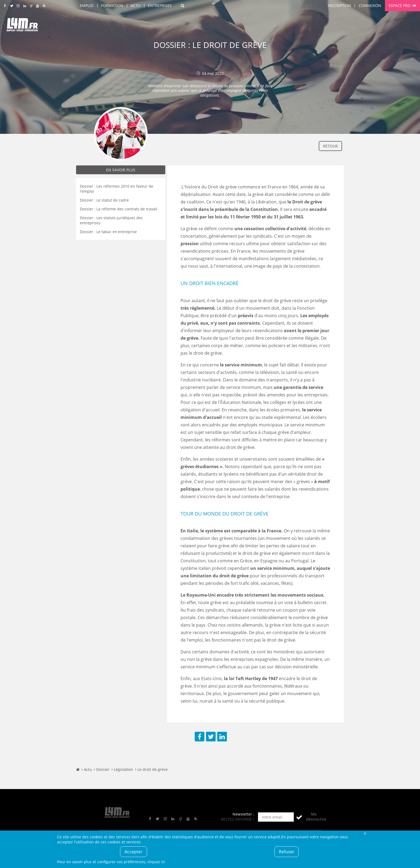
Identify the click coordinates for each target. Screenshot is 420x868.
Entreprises (160, 5)
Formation (112, 5)
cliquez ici (156, 862)
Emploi (87, 5)
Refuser (287, 852)
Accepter (134, 852)
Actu (136, 5)
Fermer (365, 833)
